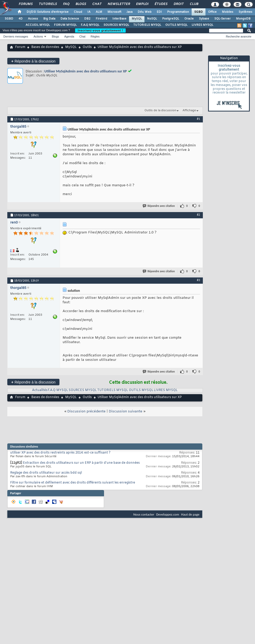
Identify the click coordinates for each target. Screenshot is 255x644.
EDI (159, 12)
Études (161, 4)
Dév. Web (145, 12)
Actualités (40, 390)
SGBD (199, 12)
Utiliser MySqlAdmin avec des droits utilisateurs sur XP (86, 71)
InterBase (119, 19)
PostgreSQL (171, 19)
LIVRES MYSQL (202, 25)
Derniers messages (16, 36)
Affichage (189, 110)
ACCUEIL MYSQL (38, 25)
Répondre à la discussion (33, 61)
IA (89, 12)
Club (194, 4)
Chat (97, 4)
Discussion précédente (86, 411)
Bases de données (45, 47)
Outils (87, 47)
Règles (95, 36)
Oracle (189, 19)
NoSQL (152, 19)
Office (212, 12)
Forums (25, 4)
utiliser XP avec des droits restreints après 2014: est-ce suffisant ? (60, 453)
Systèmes (245, 12)
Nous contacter (144, 514)
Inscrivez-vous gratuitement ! (100, 30)
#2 (198, 215)
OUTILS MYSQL (176, 25)
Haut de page (190, 514)
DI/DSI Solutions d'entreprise (48, 12)
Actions (38, 36)
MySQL (137, 19)
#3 (198, 280)
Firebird (101, 19)
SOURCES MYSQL (116, 25)
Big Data (49, 19)
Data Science (70, 19)
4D (21, 19)
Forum (20, 47)
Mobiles (228, 12)
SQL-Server (223, 19)
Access (33, 19)
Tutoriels (48, 4)
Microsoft (114, 12)
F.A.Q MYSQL (90, 25)
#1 (198, 119)
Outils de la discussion (160, 110)
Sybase (204, 19)
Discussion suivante (126, 411)
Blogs (81, 4)
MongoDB (243, 19)
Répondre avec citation (159, 206)
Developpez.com (168, 514)
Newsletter (119, 4)
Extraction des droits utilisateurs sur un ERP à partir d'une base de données (81, 463)
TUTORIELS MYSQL (147, 25)
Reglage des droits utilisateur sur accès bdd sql (46, 473)
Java (129, 12)
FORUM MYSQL (65, 25)
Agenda (69, 36)
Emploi (142, 4)
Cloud (78, 12)
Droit (178, 4)
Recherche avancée (239, 36)
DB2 (87, 19)
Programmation (178, 12)
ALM (99, 12)
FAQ (66, 4)
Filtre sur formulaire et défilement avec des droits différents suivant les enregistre (73, 483)
